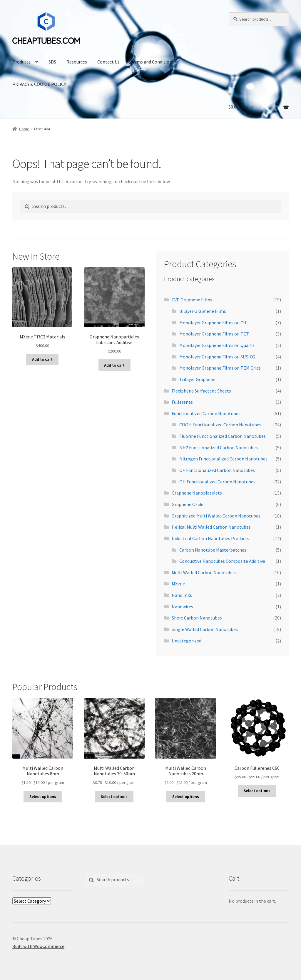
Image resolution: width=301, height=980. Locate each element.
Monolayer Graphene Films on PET (214, 334)
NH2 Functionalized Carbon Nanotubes (219, 448)
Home (24, 129)
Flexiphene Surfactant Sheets (201, 391)
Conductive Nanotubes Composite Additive (222, 561)
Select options (43, 797)
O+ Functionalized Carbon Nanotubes (217, 470)
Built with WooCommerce (38, 946)
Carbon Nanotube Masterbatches (213, 550)
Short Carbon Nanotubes (197, 618)
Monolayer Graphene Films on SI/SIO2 (217, 357)
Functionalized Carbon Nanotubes (206, 413)
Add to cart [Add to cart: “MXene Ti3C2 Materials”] (42, 359)
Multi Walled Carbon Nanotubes (204, 572)
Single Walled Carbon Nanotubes (205, 629)
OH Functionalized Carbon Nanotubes (217, 482)
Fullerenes (182, 402)
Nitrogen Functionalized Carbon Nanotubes (223, 459)
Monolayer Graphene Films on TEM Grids (220, 368)
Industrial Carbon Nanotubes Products (210, 538)
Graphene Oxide (188, 504)
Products (21, 62)
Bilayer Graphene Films (203, 311)
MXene (178, 584)
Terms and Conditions (152, 62)
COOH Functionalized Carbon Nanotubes (220, 425)
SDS (52, 62)
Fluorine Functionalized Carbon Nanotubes (223, 436)
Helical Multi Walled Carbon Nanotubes (211, 527)
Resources (77, 62)
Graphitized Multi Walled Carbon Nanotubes (216, 516)
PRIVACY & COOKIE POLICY (39, 84)
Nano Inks (182, 595)
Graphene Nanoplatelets (197, 493)
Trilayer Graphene (197, 379)
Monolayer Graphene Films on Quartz (217, 345)
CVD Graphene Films (192, 300)
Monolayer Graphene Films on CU (213, 323)
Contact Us (108, 62)
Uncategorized (187, 641)
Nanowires (182, 607)
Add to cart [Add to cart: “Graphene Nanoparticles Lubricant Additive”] (114, 365)
